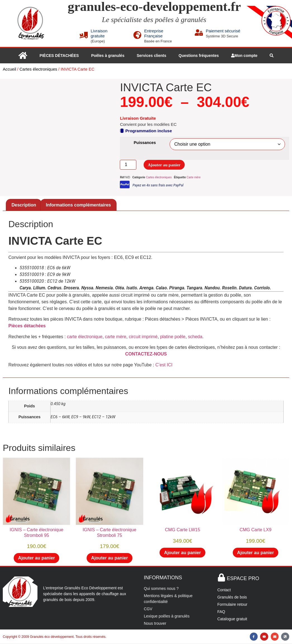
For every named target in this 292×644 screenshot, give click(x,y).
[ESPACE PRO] (221, 578)
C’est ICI (164, 365)
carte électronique (85, 337)
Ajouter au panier (165, 165)
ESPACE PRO (243, 579)
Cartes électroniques (38, 69)
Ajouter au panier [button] (37, 558)
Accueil (9, 69)
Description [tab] (24, 205)
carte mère (116, 337)
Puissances (145, 143)
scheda (195, 337)
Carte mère (194, 178)
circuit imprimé (143, 337)
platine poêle (173, 337)
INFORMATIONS (163, 578)
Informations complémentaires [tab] (78, 205)
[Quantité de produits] (128, 165)
